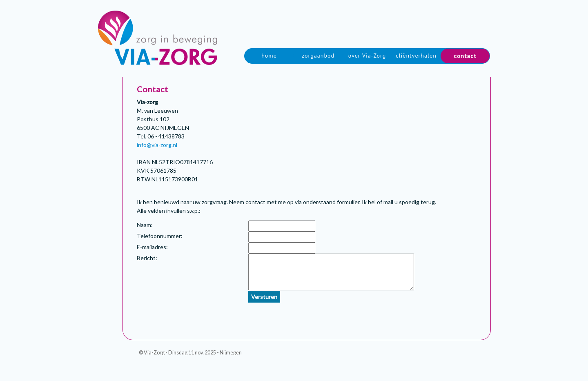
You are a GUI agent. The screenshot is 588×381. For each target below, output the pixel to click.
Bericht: (147, 258)
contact (465, 56)
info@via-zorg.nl (157, 145)
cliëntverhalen (416, 56)
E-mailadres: (152, 247)
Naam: (145, 225)
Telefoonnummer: (160, 236)
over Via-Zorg (367, 56)
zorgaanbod (318, 56)
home (269, 56)
